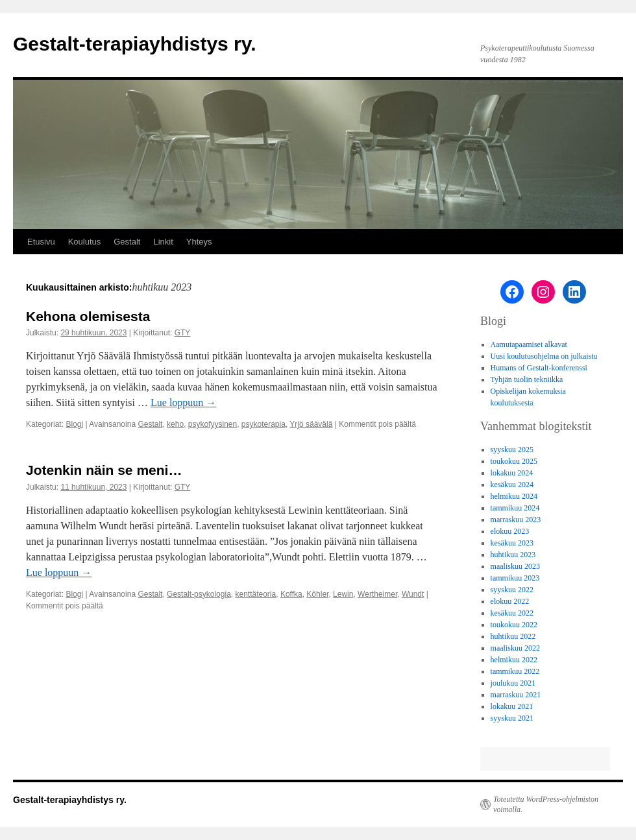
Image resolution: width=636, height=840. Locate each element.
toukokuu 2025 (514, 461)
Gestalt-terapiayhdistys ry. (135, 44)
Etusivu (41, 242)
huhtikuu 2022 (513, 636)
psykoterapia (263, 424)
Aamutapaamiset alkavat (529, 344)
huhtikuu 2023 (513, 555)
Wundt (413, 594)
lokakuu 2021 (512, 706)
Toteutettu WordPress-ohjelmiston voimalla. (546, 804)
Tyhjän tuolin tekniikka (527, 379)
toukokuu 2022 (514, 625)
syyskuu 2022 (512, 590)
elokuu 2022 (510, 601)
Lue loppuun (183, 402)
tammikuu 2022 (515, 671)
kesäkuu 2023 (512, 543)
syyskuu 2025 (512, 450)
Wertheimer (377, 594)
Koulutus (85, 242)
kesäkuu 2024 (512, 485)
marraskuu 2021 (516, 695)
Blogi (74, 424)
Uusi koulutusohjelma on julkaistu (544, 356)
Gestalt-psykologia (199, 594)
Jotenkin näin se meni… (104, 470)
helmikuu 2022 (514, 660)
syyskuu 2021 (512, 718)
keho (175, 424)
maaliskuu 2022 (515, 648)
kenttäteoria (255, 594)
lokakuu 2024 (512, 473)
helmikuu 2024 (514, 496)
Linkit (163, 242)
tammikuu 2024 (515, 508)
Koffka (291, 594)
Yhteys (199, 242)
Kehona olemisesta (88, 316)
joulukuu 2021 (513, 683)
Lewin (343, 594)
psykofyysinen (213, 424)
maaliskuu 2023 (515, 566)
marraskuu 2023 (516, 520)
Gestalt (127, 242)
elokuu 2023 (510, 531)
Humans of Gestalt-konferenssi (539, 368)
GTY (183, 333)
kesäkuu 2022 (512, 613)
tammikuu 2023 (515, 578)
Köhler (317, 594)
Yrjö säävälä (311, 424)
